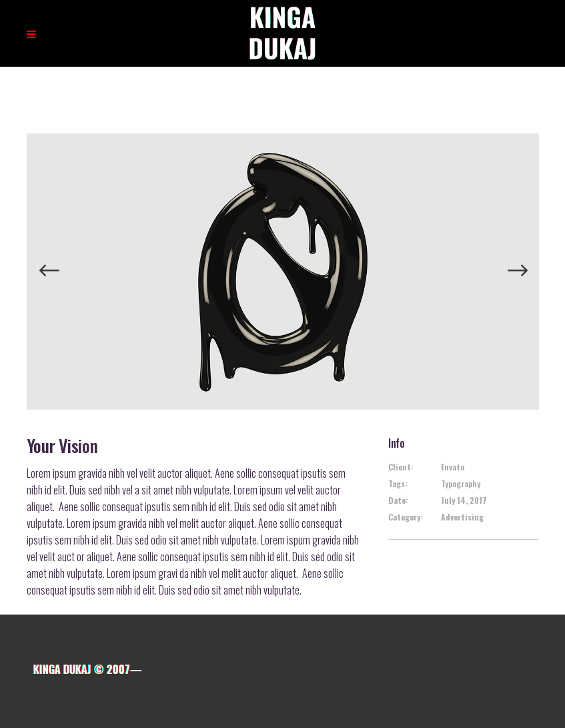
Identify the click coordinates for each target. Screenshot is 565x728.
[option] (283, 272)
